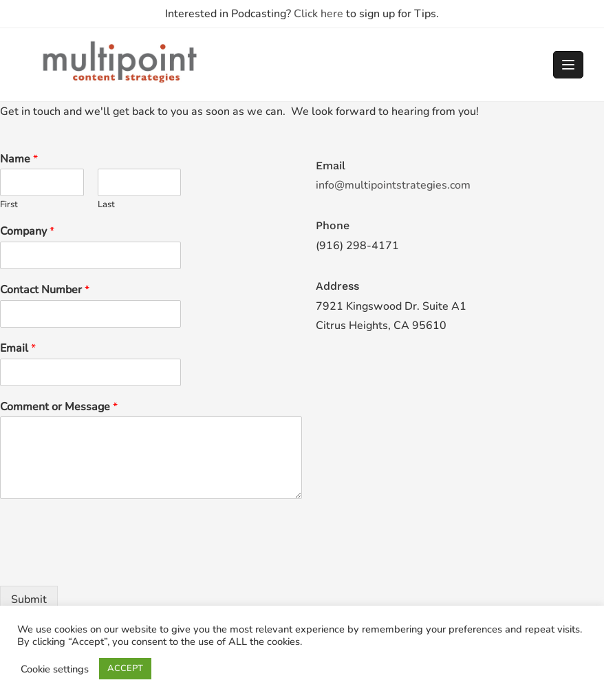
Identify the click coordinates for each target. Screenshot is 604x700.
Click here (319, 14)
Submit (29, 600)
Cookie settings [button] (55, 669)
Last (106, 205)
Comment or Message (59, 407)
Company (27, 232)
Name (19, 159)
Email (18, 349)
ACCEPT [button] (125, 668)
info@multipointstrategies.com (393, 185)
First (9, 205)
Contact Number (45, 290)
